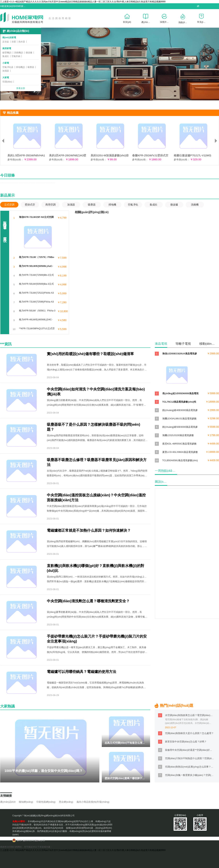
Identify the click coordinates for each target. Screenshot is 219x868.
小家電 (6, 63)
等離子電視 (183, 344)
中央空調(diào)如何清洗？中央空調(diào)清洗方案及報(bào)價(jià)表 (96, 392)
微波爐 (29, 53)
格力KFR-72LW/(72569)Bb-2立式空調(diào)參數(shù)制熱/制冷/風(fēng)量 (36, 275)
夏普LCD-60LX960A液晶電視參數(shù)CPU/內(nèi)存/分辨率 (180, 452)
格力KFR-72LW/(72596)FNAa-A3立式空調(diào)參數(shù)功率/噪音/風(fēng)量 (36, 302)
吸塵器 (31, 67)
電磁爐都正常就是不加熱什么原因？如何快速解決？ (89, 530)
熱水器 (22, 42)
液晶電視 (161, 344)
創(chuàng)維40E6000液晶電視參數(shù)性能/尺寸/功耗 (180, 411)
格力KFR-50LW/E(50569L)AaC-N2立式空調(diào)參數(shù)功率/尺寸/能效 (36, 266)
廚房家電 (7, 48)
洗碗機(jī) (19, 53)
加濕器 (6, 71)
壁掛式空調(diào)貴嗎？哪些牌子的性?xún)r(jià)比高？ (136, 778)
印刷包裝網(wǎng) (46, 802)
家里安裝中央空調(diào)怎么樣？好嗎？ (186, 742)
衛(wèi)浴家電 (9, 37)
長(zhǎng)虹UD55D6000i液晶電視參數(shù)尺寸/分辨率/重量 (180, 394)
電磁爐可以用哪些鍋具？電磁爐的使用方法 (82, 672)
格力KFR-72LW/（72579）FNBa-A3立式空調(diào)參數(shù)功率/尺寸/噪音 (37, 257)
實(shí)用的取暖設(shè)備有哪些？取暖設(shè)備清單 (90, 354)
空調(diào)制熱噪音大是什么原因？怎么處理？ (189, 733)
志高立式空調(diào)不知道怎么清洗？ (126, 743)
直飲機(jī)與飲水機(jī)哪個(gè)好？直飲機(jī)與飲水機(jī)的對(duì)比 (96, 568)
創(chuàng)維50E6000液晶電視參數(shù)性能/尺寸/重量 (180, 427)
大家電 (6, 78)
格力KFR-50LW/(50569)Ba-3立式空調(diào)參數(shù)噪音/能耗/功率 (36, 284)
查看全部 (21, 88)
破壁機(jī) (7, 53)
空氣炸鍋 (16, 56)
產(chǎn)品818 (8, 802)
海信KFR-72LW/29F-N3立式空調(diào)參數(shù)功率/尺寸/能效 (36, 217)
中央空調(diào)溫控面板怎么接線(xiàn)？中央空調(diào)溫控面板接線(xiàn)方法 (96, 498)
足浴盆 (6, 42)
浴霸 (14, 42)
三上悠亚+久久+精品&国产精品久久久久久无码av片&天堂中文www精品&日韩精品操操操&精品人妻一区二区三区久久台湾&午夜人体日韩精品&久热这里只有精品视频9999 (83, 2)
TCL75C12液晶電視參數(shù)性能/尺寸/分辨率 (179, 402)
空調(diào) (7, 82)
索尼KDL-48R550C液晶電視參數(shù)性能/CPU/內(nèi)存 (180, 444)
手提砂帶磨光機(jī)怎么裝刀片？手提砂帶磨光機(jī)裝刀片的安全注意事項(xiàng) (97, 639)
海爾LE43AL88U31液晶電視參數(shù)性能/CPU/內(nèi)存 (180, 419)
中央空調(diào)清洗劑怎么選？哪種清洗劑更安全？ (88, 601)
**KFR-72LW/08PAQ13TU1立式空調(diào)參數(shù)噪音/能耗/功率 (37, 329)
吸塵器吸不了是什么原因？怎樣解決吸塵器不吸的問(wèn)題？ (94, 427)
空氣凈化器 (8, 67)
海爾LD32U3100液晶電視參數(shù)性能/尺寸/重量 (178, 436)
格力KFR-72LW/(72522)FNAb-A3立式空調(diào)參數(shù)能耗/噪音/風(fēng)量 (36, 293)
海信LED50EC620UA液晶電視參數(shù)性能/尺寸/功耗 (180, 354)
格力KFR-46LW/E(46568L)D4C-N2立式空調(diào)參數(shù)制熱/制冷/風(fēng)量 (36, 320)
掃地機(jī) (20, 67)
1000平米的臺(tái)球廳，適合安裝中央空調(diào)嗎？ (44, 771)
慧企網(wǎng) (66, 802)
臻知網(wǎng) (26, 802)
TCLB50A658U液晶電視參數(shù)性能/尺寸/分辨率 (180, 461)
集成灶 (6, 56)
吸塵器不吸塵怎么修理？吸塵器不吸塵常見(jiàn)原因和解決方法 (97, 462)
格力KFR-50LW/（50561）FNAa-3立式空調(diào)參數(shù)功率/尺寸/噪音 (37, 311)
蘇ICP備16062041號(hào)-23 (31, 840)
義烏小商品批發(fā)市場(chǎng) (93, 802)
